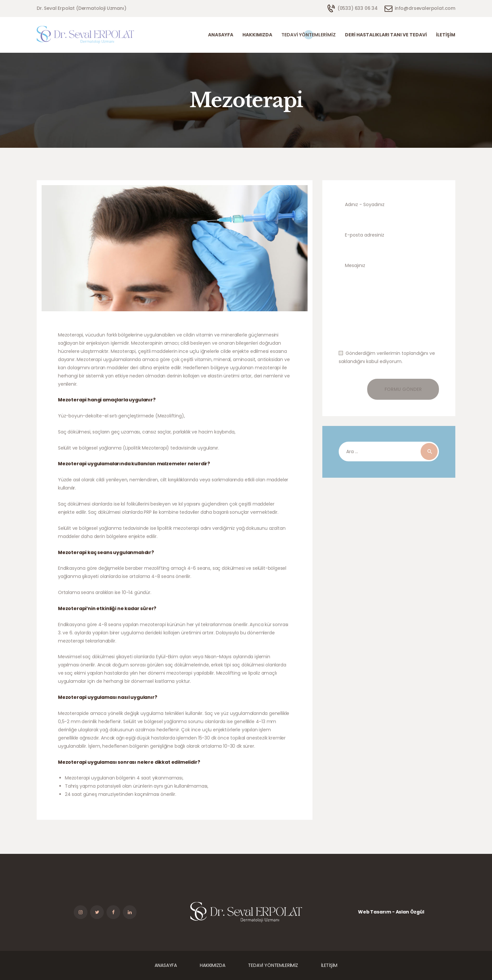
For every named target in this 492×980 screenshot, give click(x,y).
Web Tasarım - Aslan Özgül (391, 912)
